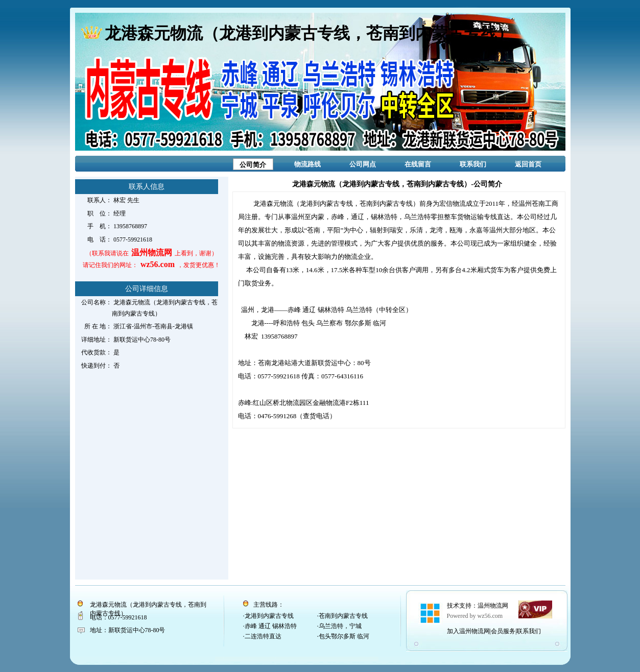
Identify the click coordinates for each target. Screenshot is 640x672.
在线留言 (418, 164)
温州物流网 (493, 606)
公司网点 (363, 164)
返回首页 (528, 164)
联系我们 (473, 164)
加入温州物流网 (468, 631)
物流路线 (307, 164)
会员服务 (503, 631)
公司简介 (253, 165)
